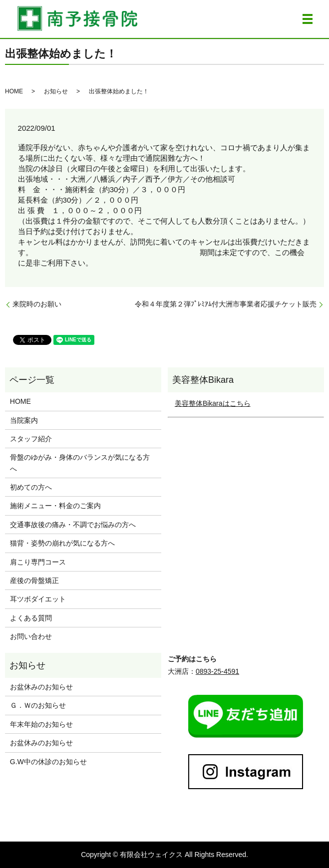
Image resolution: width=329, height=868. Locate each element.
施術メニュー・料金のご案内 (55, 506)
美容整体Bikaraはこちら (213, 403)
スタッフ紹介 (31, 439)
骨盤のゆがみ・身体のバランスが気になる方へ (80, 463)
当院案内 (24, 420)
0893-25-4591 (217, 671)
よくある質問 (31, 618)
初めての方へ (31, 487)
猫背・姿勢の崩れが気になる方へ (62, 543)
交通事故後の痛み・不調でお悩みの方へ (73, 525)
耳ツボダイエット (38, 599)
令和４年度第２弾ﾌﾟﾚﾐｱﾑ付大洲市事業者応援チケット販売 (226, 304)
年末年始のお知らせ (41, 724)
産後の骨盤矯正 (34, 580)
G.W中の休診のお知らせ (48, 762)
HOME (14, 91)
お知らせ (56, 91)
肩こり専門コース (38, 562)
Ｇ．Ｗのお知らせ (38, 705)
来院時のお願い (37, 304)
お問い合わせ (31, 636)
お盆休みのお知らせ (41, 687)
